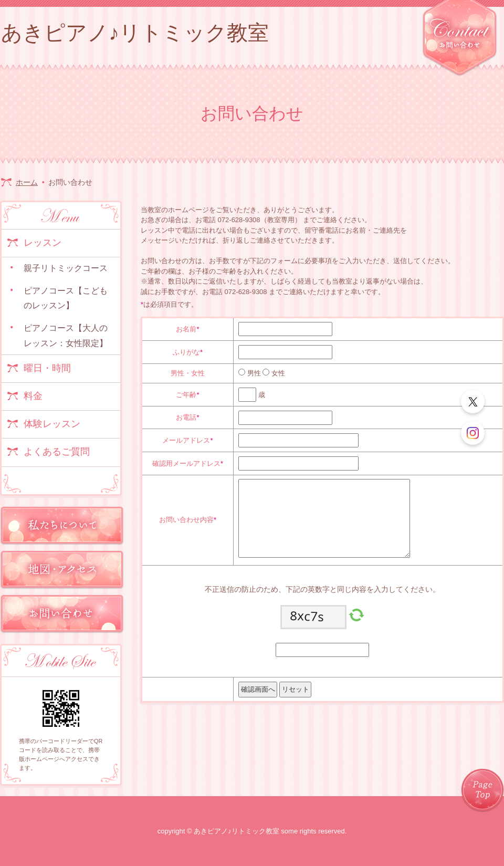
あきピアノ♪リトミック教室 (135, 33)
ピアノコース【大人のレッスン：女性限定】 (66, 336)
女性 (277, 373)
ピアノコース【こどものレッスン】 (66, 298)
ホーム (27, 182)
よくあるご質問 (57, 452)
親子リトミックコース (66, 268)
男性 (253, 373)
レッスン (43, 243)
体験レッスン (52, 424)
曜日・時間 (47, 368)
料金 (33, 396)
